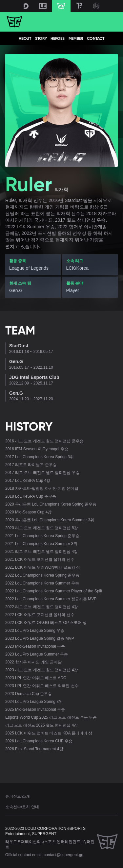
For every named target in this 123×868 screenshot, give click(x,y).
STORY (41, 38)
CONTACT (96, 38)
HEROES (57, 38)
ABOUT (25, 38)
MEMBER (76, 38)
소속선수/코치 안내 (22, 807)
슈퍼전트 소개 (18, 796)
